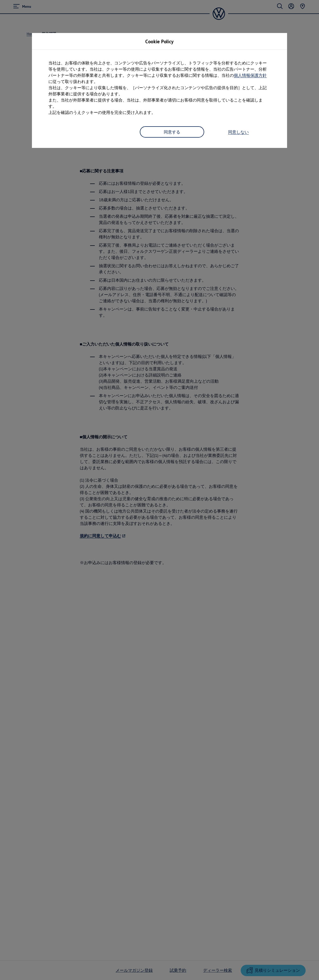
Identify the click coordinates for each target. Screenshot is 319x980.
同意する (172, 132)
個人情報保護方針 (250, 75)
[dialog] (159, 490)
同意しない (238, 132)
